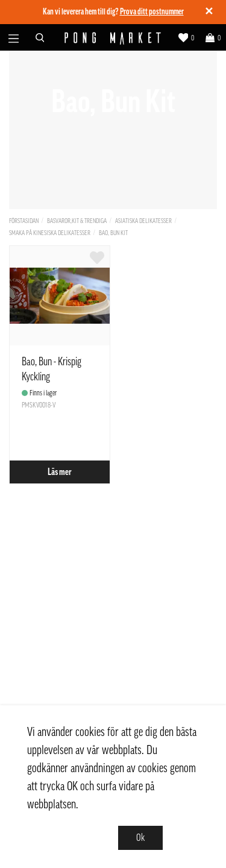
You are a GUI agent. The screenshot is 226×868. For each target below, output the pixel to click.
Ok (140, 838)
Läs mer (60, 472)
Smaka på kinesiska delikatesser (50, 233)
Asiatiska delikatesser (143, 221)
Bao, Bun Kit (113, 233)
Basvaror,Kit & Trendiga (77, 221)
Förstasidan (24, 221)
